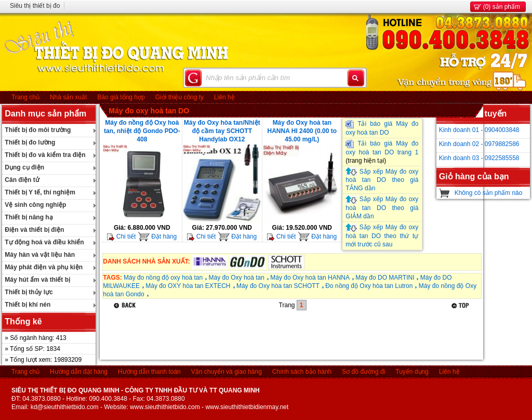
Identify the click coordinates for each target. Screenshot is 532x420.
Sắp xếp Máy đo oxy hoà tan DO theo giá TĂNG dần (382, 180)
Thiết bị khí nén (28, 305)
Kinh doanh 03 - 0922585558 (479, 158)
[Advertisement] (291, 336)
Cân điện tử (22, 180)
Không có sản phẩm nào (489, 193)
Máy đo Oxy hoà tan (237, 278)
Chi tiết (121, 237)
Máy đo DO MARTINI (385, 278)
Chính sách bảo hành (302, 372)
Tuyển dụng (412, 372)
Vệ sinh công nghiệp (35, 205)
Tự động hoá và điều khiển (44, 242)
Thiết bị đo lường (30, 142)
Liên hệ (224, 97)
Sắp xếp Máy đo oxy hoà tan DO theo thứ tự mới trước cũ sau (382, 236)
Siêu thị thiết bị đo (35, 6)
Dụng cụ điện (24, 167)
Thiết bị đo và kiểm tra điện (45, 155)
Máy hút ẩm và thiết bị (37, 280)
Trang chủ (25, 97)
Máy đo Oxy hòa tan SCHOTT (278, 286)
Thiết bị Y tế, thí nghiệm (40, 192)
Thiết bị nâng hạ (29, 217)
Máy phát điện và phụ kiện (44, 267)
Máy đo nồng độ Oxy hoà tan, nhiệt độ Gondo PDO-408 (142, 131)
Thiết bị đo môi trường (38, 130)
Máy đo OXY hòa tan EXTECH (188, 286)
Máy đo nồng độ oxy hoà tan (163, 278)
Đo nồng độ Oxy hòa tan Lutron (369, 286)
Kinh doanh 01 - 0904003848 (479, 130)
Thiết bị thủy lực (29, 292)
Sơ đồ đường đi (363, 372)
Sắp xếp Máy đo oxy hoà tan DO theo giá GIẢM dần (382, 208)
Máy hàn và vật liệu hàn (40, 255)
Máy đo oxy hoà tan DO (149, 111)
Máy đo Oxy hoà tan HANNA (310, 278)
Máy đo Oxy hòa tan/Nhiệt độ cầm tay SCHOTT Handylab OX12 (222, 131)
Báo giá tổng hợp (121, 97)
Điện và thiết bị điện (34, 230)
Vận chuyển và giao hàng (227, 372)
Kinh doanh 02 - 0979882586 (479, 144)
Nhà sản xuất (68, 97)
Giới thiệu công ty (179, 97)
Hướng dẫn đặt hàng (79, 372)
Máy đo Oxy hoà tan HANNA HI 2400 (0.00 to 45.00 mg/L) (302, 131)
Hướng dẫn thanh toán (149, 372)
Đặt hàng (157, 237)
